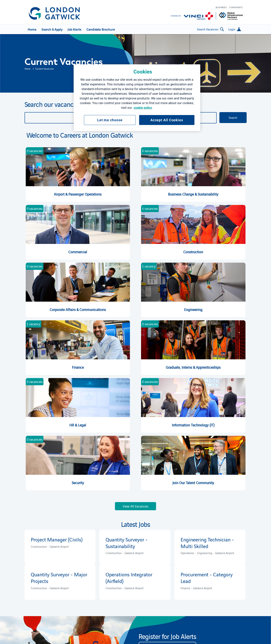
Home (27, 69)
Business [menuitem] (221, 7)
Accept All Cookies (167, 120)
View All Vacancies (135, 506)
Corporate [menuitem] (236, 7)
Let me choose (110, 120)
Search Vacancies (210, 29)
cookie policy (143, 108)
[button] (235, 29)
